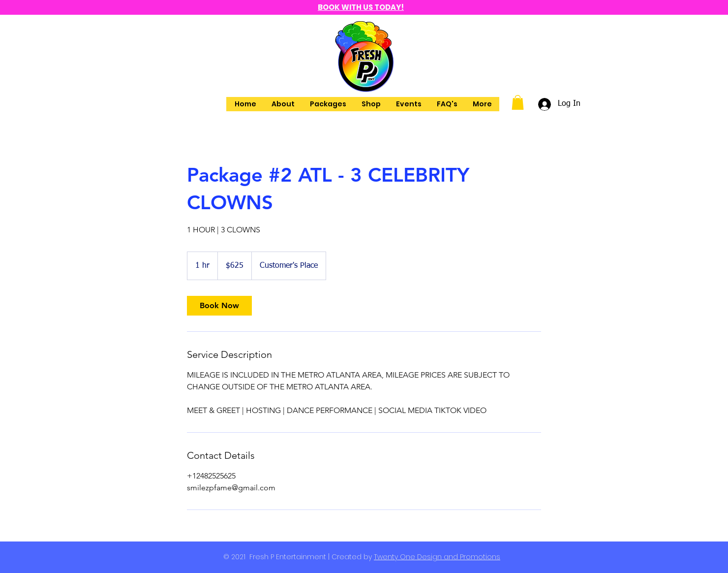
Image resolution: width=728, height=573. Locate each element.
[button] (518, 102)
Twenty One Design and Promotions (437, 557)
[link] (219, 306)
